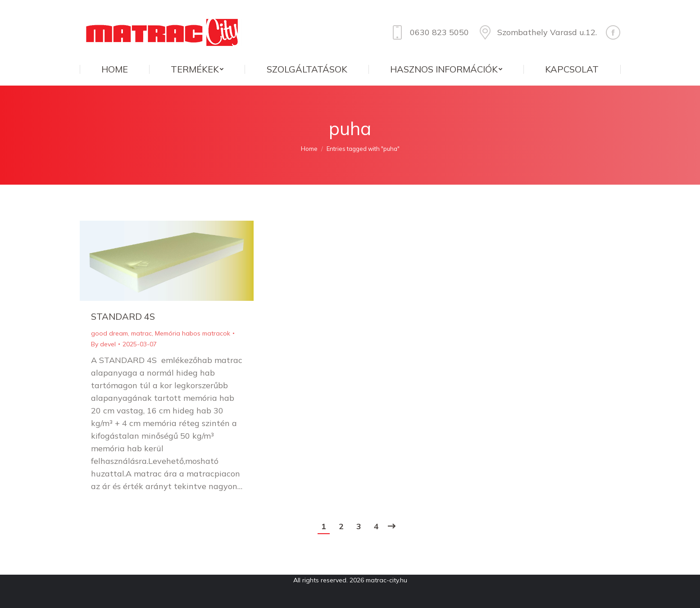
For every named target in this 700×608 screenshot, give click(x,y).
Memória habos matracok (193, 333)
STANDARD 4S (123, 316)
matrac (141, 333)
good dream (109, 333)
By (103, 344)
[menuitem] (114, 69)
